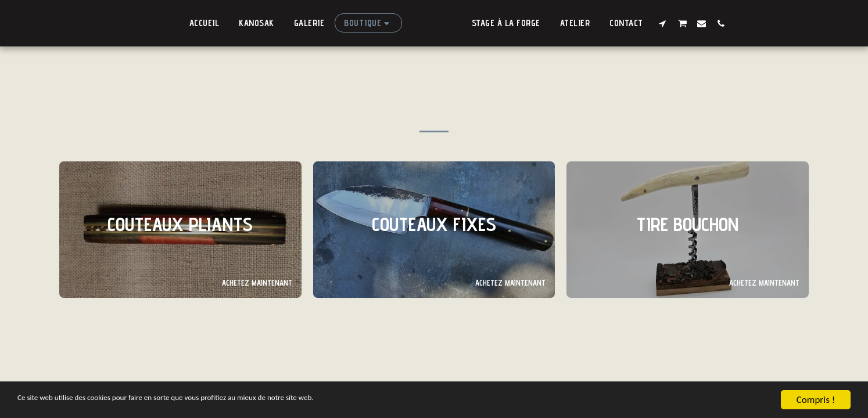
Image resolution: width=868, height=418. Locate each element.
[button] (675, 23)
